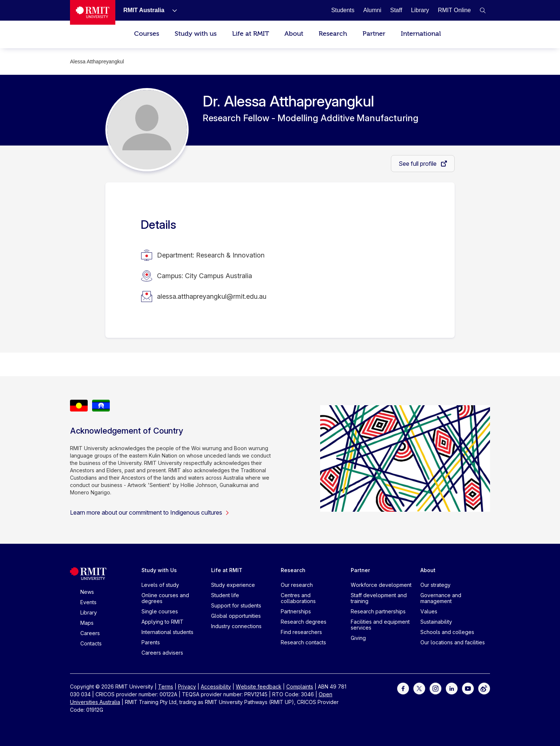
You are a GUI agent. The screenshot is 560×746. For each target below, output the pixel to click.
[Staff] (396, 10)
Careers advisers (162, 653)
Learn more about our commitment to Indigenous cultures (150, 512)
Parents (151, 642)
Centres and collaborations (298, 598)
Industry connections (236, 626)
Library (89, 612)
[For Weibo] (484, 688)
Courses (147, 34)
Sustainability (436, 622)
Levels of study (160, 585)
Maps (87, 623)
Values (429, 611)
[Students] (343, 10)
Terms (166, 687)
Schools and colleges (447, 632)
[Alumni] (372, 10)
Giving (358, 638)
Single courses (160, 611)
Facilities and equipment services (380, 625)
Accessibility (216, 687)
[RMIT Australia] (144, 10)
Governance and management (441, 598)
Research (333, 34)
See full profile (418, 164)
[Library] (420, 10)
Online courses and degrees (165, 598)
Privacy (187, 687)
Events (88, 602)
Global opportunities (236, 616)
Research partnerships (378, 611)
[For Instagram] (435, 688)
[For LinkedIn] (452, 688)
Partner (374, 34)
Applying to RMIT (162, 622)
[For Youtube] (468, 688)
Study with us (196, 34)
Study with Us (159, 570)
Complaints (300, 687)
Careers (90, 633)
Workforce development (381, 585)
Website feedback (259, 687)
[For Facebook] (403, 688)
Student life (225, 595)
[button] (483, 10)
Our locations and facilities (453, 642)
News (87, 592)
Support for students (236, 605)
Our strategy (435, 585)
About (294, 34)
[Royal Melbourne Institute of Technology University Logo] (93, 12)
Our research (297, 585)
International (421, 34)
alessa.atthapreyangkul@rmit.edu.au (212, 296)
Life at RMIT (251, 34)
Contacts (91, 643)
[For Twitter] (419, 688)
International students (167, 632)
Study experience (233, 585)
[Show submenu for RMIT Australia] (172, 10)
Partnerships (296, 611)
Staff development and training (379, 598)
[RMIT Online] (454, 10)
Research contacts (303, 642)
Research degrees (304, 622)
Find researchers (301, 632)
